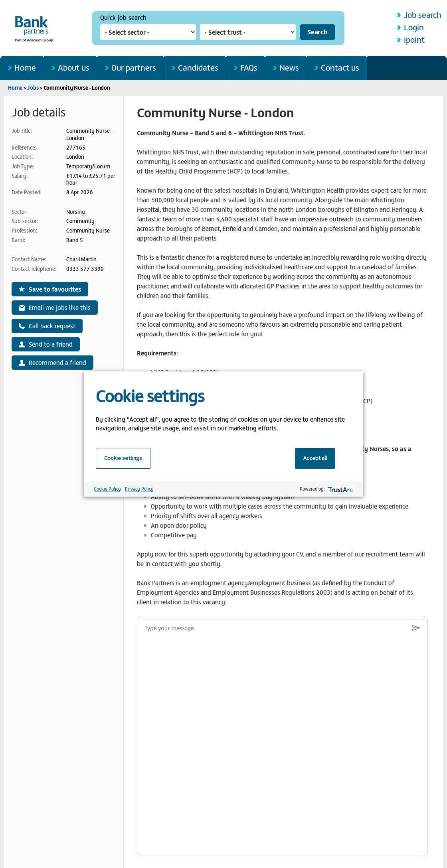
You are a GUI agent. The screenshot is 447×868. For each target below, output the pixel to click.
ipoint (414, 39)
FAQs (249, 67)
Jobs (33, 88)
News (289, 67)
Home (25, 67)
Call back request (52, 325)
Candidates (198, 67)
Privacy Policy (139, 489)
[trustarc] (340, 489)
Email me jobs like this (60, 307)
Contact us (340, 67)
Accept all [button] (315, 458)
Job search (423, 15)
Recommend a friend (57, 362)
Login (414, 27)
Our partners (134, 67)
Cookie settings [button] (123, 458)
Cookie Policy (107, 489)
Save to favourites (55, 289)
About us (74, 67)
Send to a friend (51, 344)
